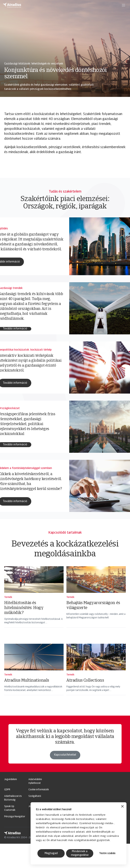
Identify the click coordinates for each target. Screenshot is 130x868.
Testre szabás (107, 853)
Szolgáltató (35, 796)
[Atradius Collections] (96, 674)
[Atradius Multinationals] (34, 674)
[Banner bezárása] (122, 807)
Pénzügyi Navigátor (15, 817)
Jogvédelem (11, 779)
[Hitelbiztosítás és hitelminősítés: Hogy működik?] (34, 601)
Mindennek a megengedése (80, 853)
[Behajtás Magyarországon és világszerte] (96, 601)
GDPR (7, 790)
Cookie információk (39, 790)
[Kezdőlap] (12, 5)
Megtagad (51, 853)
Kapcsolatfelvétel (65, 763)
